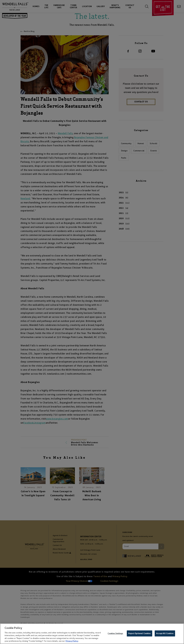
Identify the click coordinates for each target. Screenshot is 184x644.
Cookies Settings (115, 634)
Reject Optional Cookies (140, 634)
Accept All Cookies (165, 634)
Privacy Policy (72, 641)
